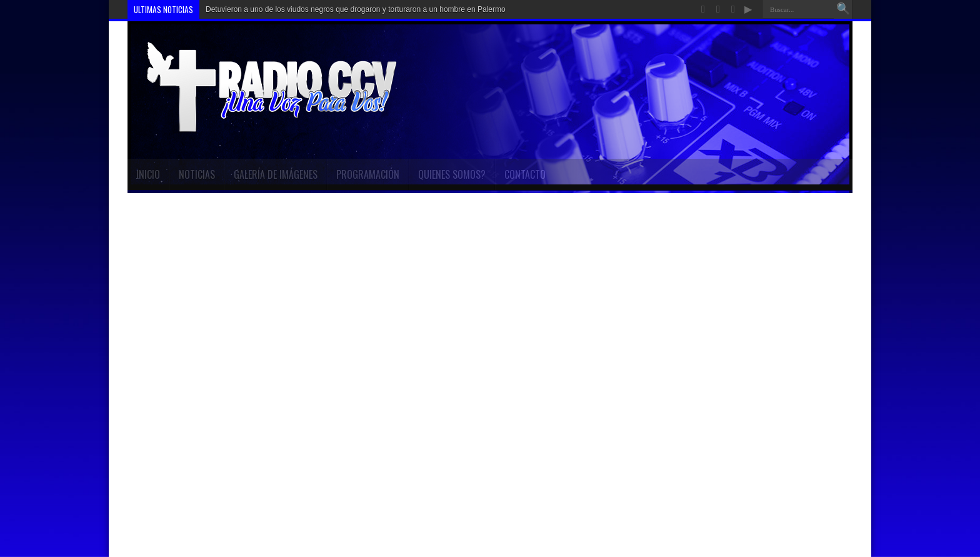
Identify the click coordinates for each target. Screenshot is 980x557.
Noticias (197, 174)
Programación (368, 174)
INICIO (148, 174)
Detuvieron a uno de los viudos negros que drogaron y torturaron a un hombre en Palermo (356, 9)
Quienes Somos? (452, 174)
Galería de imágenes (276, 174)
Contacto (525, 174)
